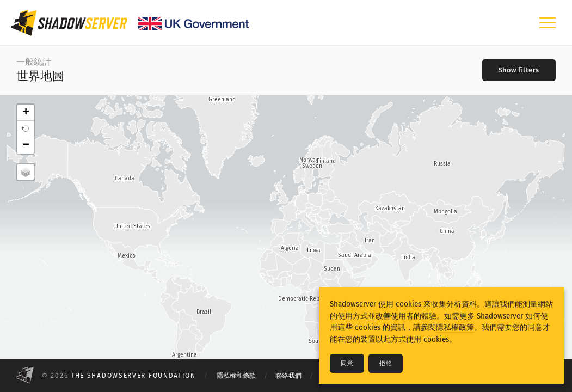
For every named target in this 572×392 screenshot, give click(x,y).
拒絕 (386, 363)
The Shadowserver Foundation (133, 376)
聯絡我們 (288, 376)
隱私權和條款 (236, 376)
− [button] (26, 145)
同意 (347, 363)
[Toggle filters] (519, 70)
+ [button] (26, 113)
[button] (26, 129)
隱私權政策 (455, 327)
